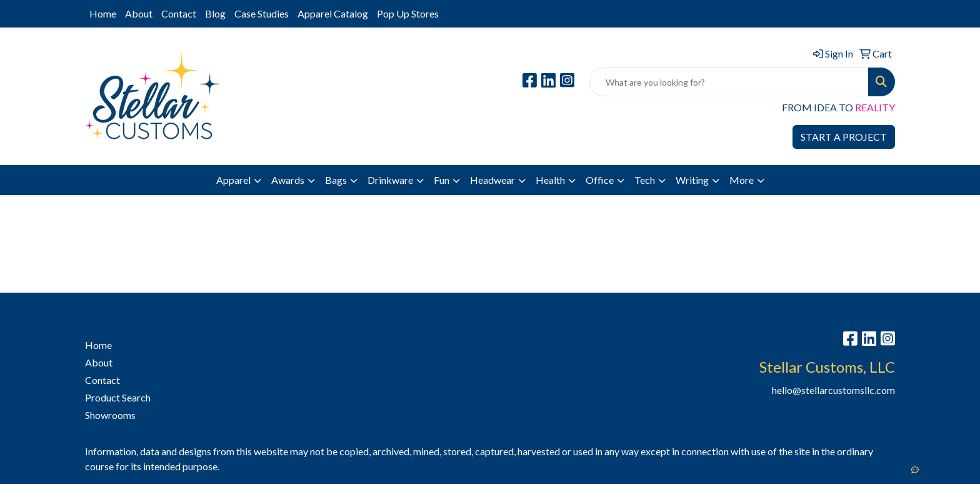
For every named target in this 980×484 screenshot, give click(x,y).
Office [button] (600, 180)
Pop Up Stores (408, 13)
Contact (179, 13)
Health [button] (550, 180)
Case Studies (262, 13)
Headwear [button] (492, 180)
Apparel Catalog (333, 13)
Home (103, 13)
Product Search (118, 397)
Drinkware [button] (390, 180)
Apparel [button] (233, 180)
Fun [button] (442, 180)
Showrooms (110, 415)
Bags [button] (336, 180)
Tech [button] (645, 180)
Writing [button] (692, 180)
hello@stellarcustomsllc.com (833, 390)
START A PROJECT (844, 137)
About (139, 13)
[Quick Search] (729, 82)
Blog (215, 13)
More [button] (742, 180)
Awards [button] (288, 180)
